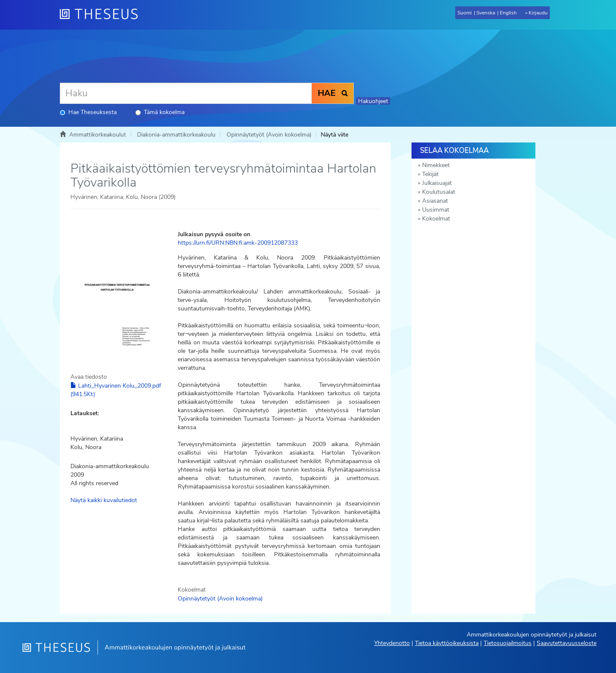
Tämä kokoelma (160, 112)
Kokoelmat (436, 219)
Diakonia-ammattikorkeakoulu (176, 135)
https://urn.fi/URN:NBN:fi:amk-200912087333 (238, 243)
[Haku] (186, 93)
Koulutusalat (439, 192)
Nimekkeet (436, 165)
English (508, 13)
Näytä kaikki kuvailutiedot (104, 500)
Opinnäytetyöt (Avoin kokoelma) (269, 135)
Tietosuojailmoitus (508, 643)
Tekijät (430, 174)
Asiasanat (435, 201)
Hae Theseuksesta (88, 112)
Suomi (465, 13)
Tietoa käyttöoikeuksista (447, 643)
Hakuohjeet (373, 101)
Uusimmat (436, 210)
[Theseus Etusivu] (102, 15)
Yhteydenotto (392, 643)
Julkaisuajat (437, 183)
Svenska (486, 13)
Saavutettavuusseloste (567, 643)
